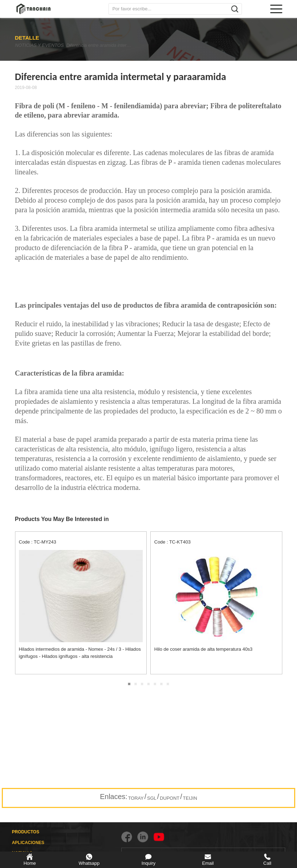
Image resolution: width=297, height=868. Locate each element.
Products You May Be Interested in (62, 519)
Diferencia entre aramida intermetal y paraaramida (109, 45)
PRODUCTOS (25, 832)
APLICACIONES (28, 843)
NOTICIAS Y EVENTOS (39, 45)
